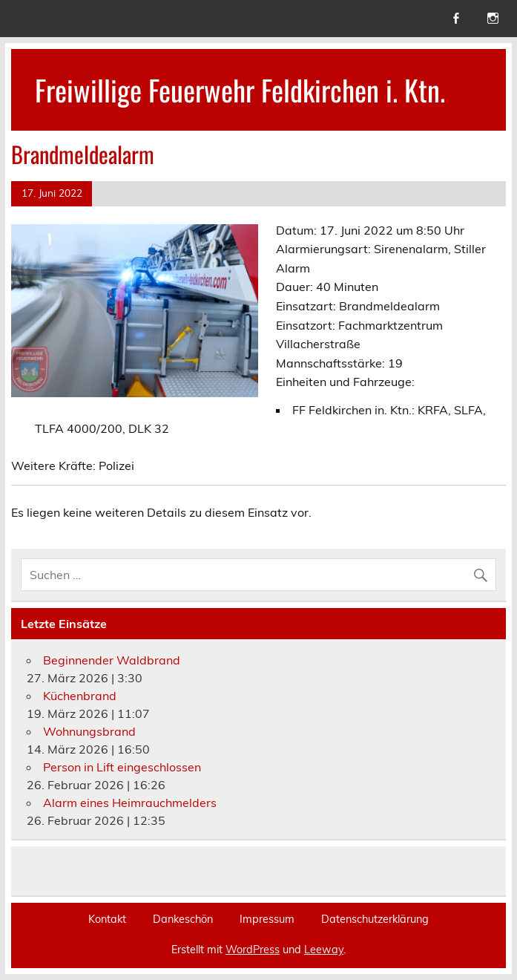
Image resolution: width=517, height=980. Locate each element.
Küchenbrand (80, 696)
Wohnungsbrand (89, 731)
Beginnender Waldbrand (112, 660)
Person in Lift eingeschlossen (122, 767)
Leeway (324, 950)
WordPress (253, 950)
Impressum (267, 919)
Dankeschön (183, 919)
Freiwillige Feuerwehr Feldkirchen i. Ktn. (240, 89)
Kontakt (107, 919)
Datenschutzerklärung (375, 919)
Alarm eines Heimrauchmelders (130, 803)
